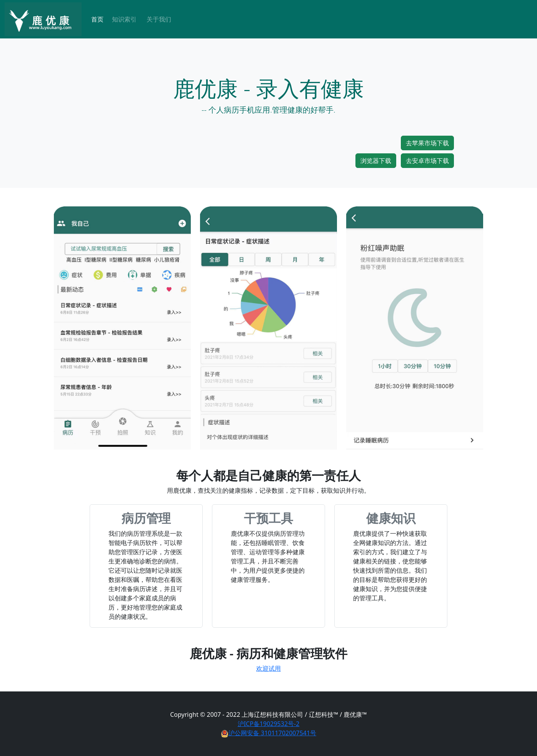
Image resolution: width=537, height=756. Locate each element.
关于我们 (159, 19)
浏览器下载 (376, 161)
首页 (97, 19)
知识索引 (124, 19)
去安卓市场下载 (427, 161)
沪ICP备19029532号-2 (269, 724)
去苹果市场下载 (427, 143)
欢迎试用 (268, 668)
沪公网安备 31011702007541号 (268, 733)
